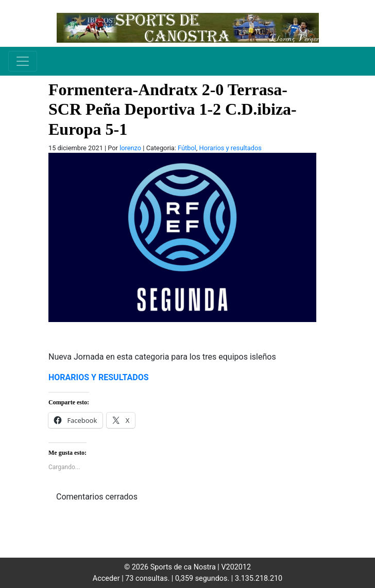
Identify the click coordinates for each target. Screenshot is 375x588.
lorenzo (130, 148)
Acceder (106, 578)
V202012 (236, 567)
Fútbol (187, 148)
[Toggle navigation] (23, 61)
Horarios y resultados (231, 148)
